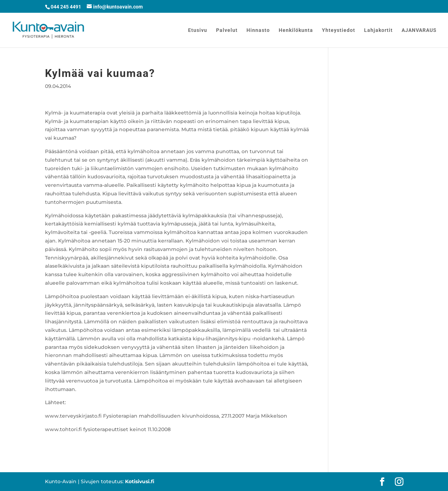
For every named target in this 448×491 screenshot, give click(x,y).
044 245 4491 (66, 7)
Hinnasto (258, 30)
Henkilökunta (296, 30)
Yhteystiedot (339, 30)
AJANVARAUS (419, 30)
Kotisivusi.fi (140, 481)
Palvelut (227, 30)
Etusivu (198, 30)
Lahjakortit (378, 30)
